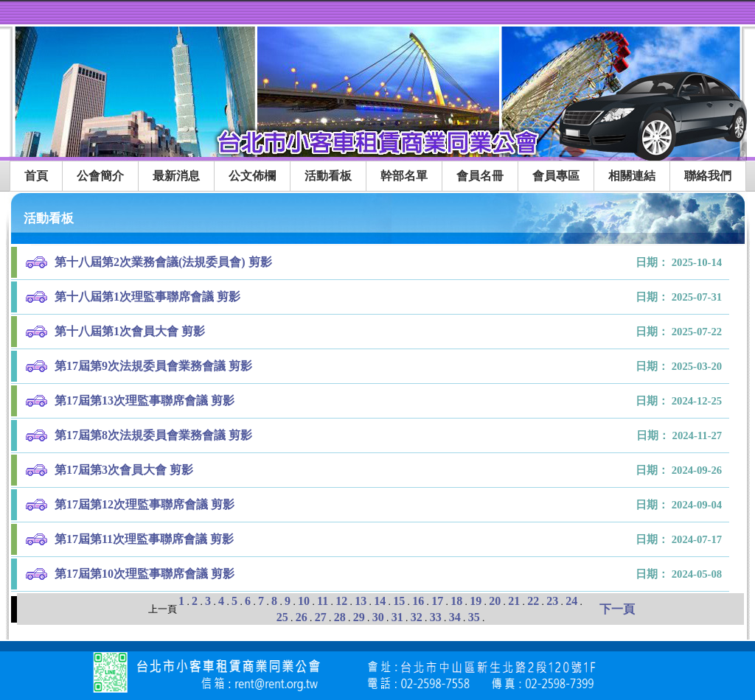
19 (476, 601)
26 (302, 617)
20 (495, 601)
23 (552, 601)
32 (417, 617)
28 (340, 617)
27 (321, 617)
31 (397, 617)
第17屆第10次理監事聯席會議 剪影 (145, 574)
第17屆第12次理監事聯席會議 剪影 (145, 504)
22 (533, 601)
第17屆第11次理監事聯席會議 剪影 (144, 539)
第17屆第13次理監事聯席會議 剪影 (145, 400)
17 (437, 601)
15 (399, 601)
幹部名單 (404, 176)
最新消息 (176, 176)
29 (359, 617)
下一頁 (617, 609)
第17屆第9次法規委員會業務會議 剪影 (153, 366)
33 (436, 617)
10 (304, 601)
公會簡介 (100, 176)
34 (455, 617)
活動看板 (328, 176)
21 (514, 601)
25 (282, 617)
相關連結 (632, 176)
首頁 (36, 176)
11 (323, 601)
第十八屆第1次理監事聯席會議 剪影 (147, 297)
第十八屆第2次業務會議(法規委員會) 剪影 (163, 262)
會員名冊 (480, 176)
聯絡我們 (708, 176)
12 (341, 601)
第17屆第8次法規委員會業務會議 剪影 (153, 435)
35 (474, 617)
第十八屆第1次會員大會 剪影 (130, 331)
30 (378, 617)
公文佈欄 (252, 176)
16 (418, 601)
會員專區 (556, 176)
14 (380, 601)
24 (571, 601)
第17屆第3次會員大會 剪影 (124, 470)
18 (456, 601)
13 (361, 601)
